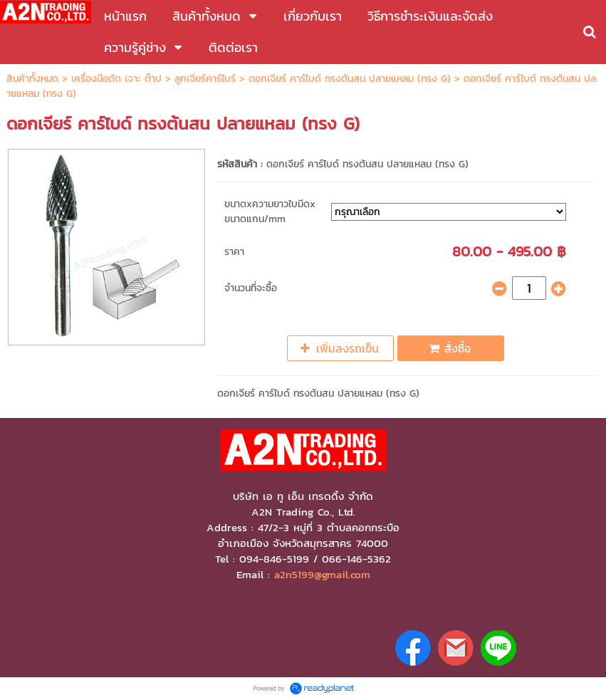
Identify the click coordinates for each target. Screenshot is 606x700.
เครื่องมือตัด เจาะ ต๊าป (116, 79)
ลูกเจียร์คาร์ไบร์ (205, 79)
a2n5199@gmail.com (322, 575)
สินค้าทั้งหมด (32, 79)
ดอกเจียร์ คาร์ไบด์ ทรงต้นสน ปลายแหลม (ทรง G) (350, 79)
